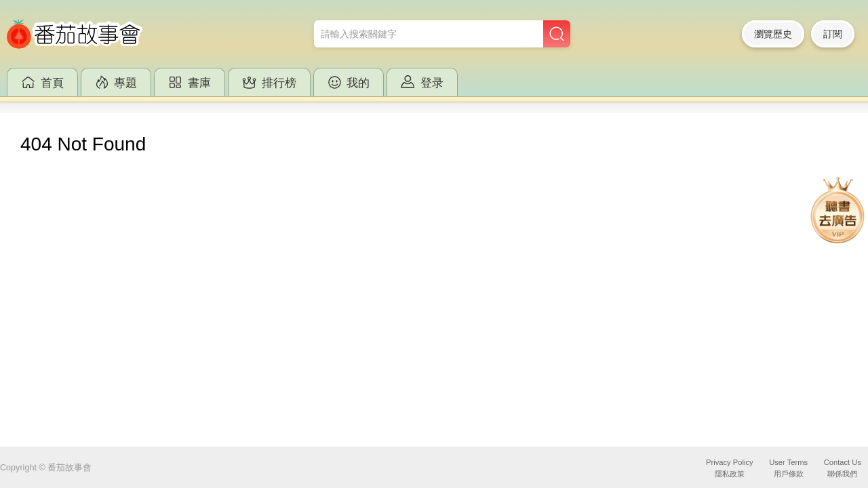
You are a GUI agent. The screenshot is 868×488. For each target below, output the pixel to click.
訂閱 (833, 34)
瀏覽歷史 (773, 34)
